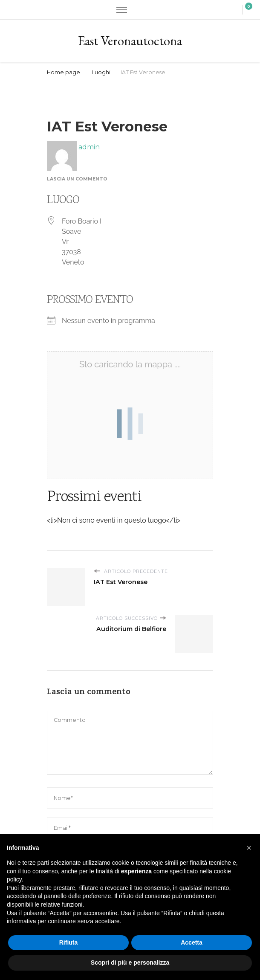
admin (73, 147)
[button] (249, 848)
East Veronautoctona (130, 41)
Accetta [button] (192, 942)
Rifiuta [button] (69, 942)
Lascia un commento (77, 179)
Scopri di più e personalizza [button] (130, 963)
